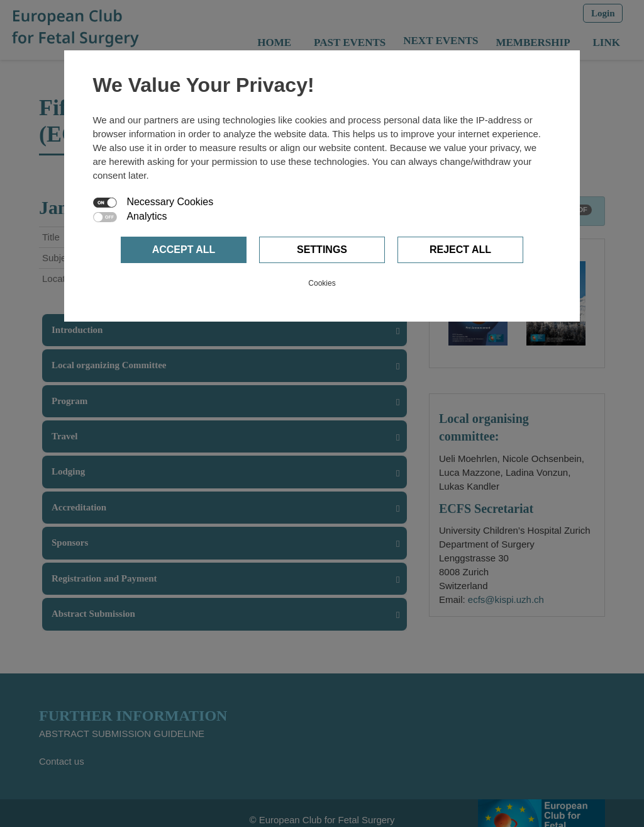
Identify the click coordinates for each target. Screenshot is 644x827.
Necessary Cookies (170, 202)
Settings (322, 250)
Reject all (460, 250)
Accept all (184, 250)
